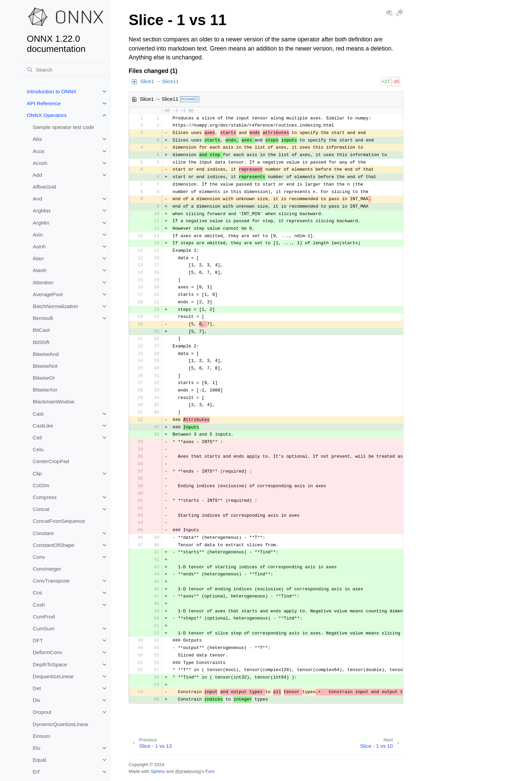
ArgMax (42, 211)
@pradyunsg (188, 771)
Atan (38, 258)
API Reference (44, 103)
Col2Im (41, 485)
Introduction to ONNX (52, 91)
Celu (38, 449)
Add (37, 175)
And (37, 199)
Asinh (40, 246)
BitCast (41, 330)
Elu (37, 748)
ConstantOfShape (54, 545)
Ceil (37, 437)
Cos (37, 593)
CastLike (43, 426)
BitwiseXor (45, 390)
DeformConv (47, 652)
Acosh (40, 163)
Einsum (42, 736)
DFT (38, 640)
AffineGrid (44, 187)
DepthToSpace (50, 664)
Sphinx (158, 771)
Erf (36, 772)
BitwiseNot (45, 366)
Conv (39, 557)
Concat (41, 509)
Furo (210, 771)
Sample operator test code (64, 127)
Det (37, 688)
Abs (37, 139)
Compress (45, 497)
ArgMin (41, 223)
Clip (37, 473)
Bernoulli (43, 318)
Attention (43, 282)
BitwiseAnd (46, 354)
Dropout (42, 712)
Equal (40, 760)
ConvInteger (47, 569)
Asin (38, 235)
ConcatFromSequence (59, 521)
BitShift (41, 342)
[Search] (65, 70)
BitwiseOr (44, 378)
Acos (39, 151)
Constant (43, 533)
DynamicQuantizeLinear (61, 724)
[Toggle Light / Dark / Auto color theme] (400, 13)
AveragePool (48, 294)
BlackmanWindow (54, 402)
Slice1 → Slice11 (159, 81)
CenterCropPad (51, 461)
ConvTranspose (51, 581)
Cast (38, 414)
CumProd (44, 617)
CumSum (44, 628)
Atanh (40, 270)
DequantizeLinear (53, 676)
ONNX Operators (47, 115)
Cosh (39, 605)
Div (37, 700)
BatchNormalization (55, 306)
